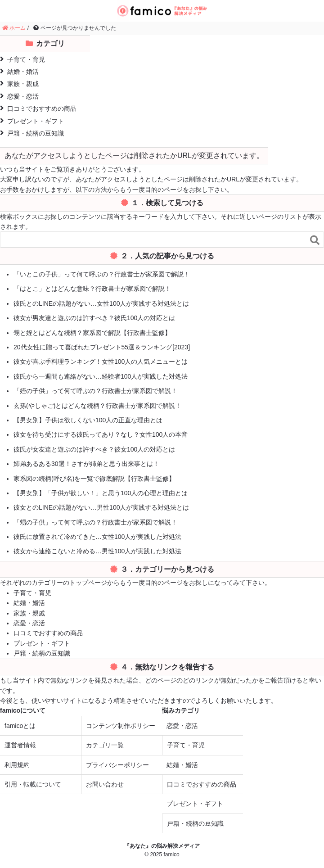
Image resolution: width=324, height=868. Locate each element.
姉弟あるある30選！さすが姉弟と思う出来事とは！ (86, 464)
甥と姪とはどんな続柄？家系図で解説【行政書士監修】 (92, 333)
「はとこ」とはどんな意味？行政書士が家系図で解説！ (92, 289)
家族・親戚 (19, 84)
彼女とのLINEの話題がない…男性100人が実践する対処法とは (101, 507)
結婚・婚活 (19, 71)
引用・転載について (33, 784)
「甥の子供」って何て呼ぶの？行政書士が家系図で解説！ (95, 522)
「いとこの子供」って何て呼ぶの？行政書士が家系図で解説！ (102, 274)
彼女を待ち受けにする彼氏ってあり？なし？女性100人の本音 (101, 434)
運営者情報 (20, 745)
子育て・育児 (22, 59)
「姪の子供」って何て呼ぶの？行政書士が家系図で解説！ (95, 391)
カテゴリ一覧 (105, 745)
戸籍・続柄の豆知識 (32, 133)
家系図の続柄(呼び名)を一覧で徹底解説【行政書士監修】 (94, 479)
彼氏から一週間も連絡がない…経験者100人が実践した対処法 (101, 376)
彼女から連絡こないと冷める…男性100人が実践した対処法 (97, 551)
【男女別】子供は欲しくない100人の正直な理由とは (88, 420)
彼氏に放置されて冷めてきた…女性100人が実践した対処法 (97, 537)
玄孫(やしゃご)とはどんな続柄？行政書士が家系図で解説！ (97, 406)
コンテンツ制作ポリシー (121, 726)
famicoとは (20, 726)
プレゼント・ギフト (32, 121)
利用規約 (17, 765)
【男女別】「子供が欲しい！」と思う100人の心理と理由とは (101, 493)
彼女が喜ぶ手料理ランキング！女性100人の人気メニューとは (101, 362)
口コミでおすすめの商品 (38, 108)
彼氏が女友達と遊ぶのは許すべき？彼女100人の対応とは (94, 449)
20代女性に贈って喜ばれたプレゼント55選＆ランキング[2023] (102, 347)
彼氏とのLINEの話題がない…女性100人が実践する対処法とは (101, 303)
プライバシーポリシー (117, 765)
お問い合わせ (105, 784)
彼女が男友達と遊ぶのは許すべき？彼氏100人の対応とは (94, 318)
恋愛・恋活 (19, 96)
